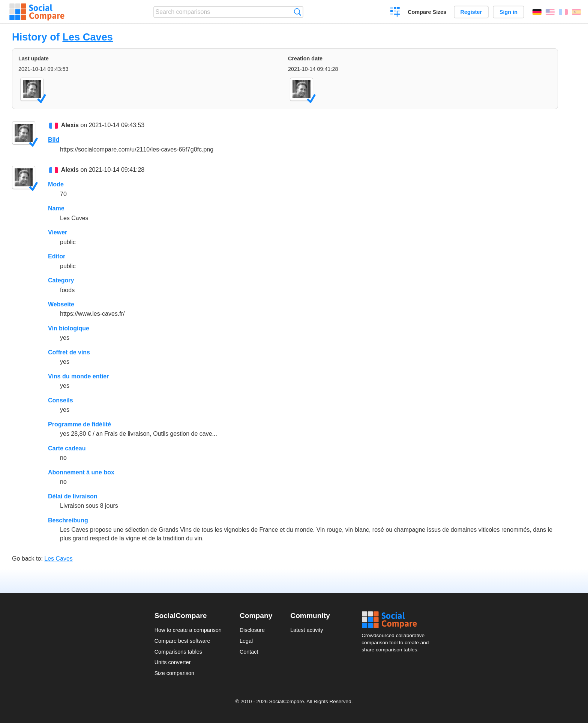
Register (471, 12)
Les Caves (88, 37)
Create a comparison (395, 13)
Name (56, 208)
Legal (246, 641)
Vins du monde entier (78, 376)
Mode (56, 184)
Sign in (508, 12)
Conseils (61, 400)
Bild (54, 140)
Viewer (58, 232)
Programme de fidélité (79, 424)
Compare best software (182, 641)
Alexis (70, 125)
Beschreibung (68, 520)
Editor (57, 256)
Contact (249, 652)
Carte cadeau (67, 448)
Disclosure (252, 630)
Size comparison (174, 673)
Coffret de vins (69, 352)
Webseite (61, 304)
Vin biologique (69, 328)
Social (397, 620)
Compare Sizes (427, 12)
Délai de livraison (73, 496)
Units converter (173, 662)
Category (61, 280)
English (550, 12)
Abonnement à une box (81, 472)
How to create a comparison (188, 630)
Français (563, 12)
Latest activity (307, 630)
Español (576, 12)
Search (298, 12)
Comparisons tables (178, 652)
